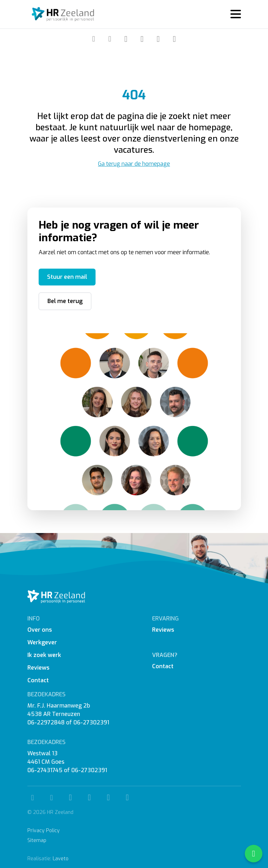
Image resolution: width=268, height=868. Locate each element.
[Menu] (233, 14)
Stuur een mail (67, 277)
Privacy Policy (44, 831)
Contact (38, 680)
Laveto (61, 859)
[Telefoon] (94, 39)
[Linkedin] (158, 39)
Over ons (40, 630)
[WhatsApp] (175, 39)
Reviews (38, 668)
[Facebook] (126, 39)
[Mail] (110, 39)
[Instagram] (142, 39)
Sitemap (37, 840)
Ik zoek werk (44, 655)
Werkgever (42, 642)
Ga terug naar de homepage (134, 164)
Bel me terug (65, 301)
